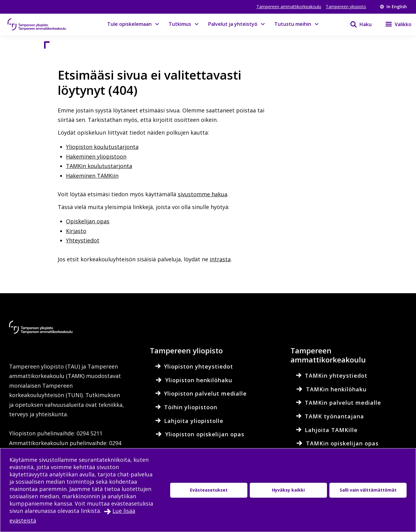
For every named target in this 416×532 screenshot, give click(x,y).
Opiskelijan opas (88, 221)
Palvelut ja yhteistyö (233, 24)
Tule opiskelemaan (129, 24)
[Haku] (357, 24)
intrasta (220, 259)
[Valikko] (395, 24)
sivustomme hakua (203, 194)
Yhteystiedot (83, 240)
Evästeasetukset (209, 490)
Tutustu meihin (293, 24)
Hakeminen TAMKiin (92, 176)
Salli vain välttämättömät (368, 490)
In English (393, 7)
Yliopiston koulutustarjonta (102, 147)
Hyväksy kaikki (288, 490)
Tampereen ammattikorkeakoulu (289, 7)
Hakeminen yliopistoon (96, 156)
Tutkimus (180, 24)
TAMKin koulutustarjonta (99, 166)
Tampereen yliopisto (346, 7)
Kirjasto (76, 231)
